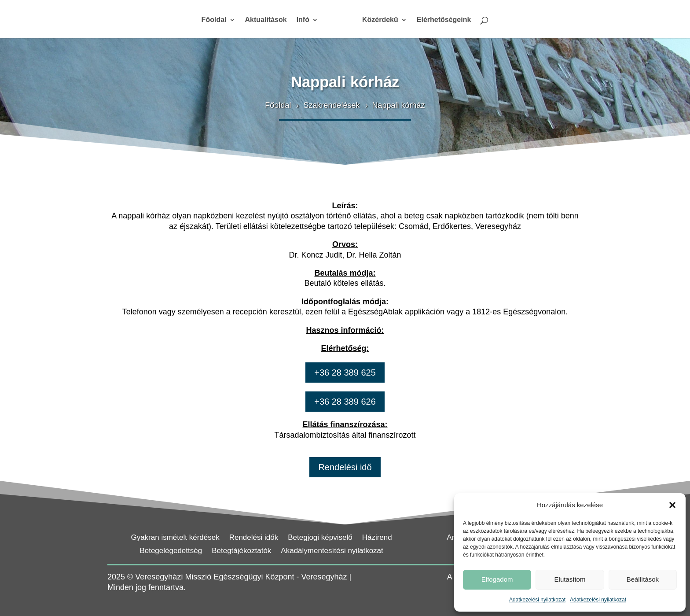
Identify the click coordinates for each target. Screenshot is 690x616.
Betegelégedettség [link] (171, 551)
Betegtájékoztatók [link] (241, 551)
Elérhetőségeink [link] (444, 20)
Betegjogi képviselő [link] (320, 538)
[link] (340, 23)
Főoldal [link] (214, 20)
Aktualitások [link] (266, 20)
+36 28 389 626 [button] (345, 402)
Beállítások (643, 579)
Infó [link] (303, 20)
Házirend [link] (377, 538)
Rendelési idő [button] (345, 467)
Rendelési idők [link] (254, 538)
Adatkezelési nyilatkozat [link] (537, 600)
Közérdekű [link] (380, 20)
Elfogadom (497, 579)
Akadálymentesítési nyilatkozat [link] (332, 551)
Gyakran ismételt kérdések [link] (175, 538)
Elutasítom (570, 579)
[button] (672, 505)
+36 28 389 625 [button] (345, 373)
